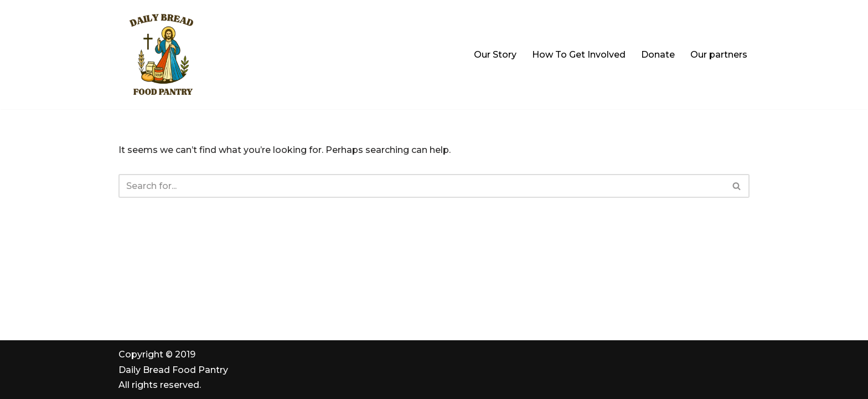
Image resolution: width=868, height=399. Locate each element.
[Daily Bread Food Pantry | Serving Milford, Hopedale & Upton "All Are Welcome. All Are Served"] (163, 55)
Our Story (495, 55)
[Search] (422, 186)
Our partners (719, 55)
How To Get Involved (579, 55)
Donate (658, 55)
